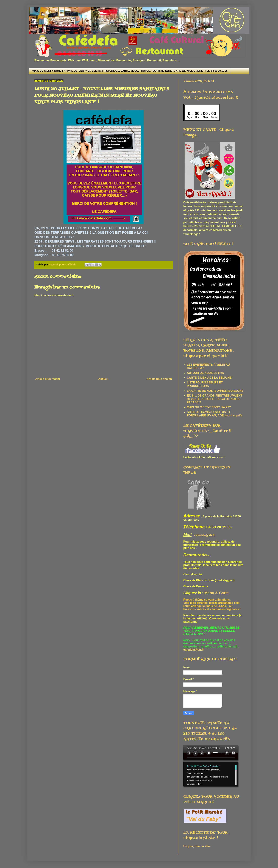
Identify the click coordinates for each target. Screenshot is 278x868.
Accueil (103, 379)
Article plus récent (48, 379)
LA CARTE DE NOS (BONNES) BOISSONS (215, 391)
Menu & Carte (217, 593)
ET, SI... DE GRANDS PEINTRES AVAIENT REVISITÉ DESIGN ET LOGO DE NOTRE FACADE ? (215, 399)
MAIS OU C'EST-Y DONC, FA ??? (209, 407)
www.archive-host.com (212, 767)
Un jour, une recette (197, 846)
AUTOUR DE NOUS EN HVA (205, 373)
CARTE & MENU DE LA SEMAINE (209, 378)
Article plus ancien (159, 379)
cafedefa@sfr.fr (205, 535)
